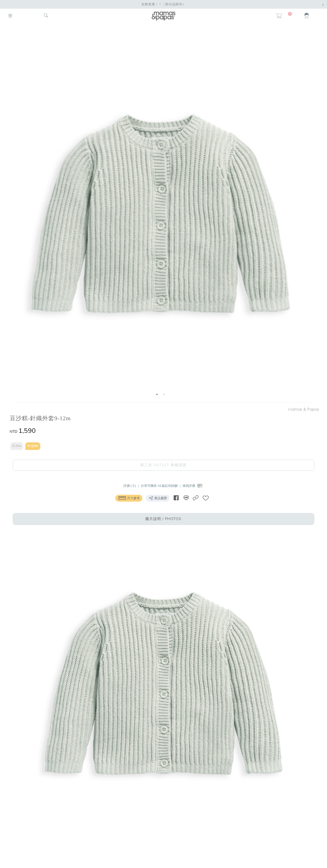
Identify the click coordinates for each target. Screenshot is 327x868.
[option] (160, 214)
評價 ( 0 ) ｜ (132, 486)
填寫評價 (193, 486)
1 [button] (157, 394)
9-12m (33, 446)
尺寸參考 (129, 498)
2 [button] (164, 394)
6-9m (17, 446)
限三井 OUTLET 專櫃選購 (163, 465)
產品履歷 (158, 498)
